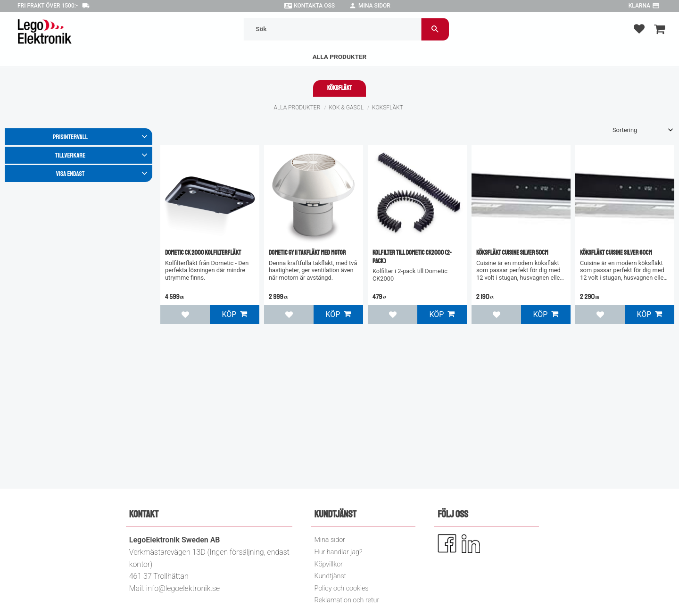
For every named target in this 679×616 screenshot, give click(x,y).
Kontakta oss (314, 6)
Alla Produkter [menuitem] (340, 57)
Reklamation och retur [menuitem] (347, 600)
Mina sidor (374, 6)
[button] (639, 29)
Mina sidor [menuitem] (330, 540)
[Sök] (436, 29)
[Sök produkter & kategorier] (333, 29)
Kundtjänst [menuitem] (331, 576)
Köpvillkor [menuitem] (329, 564)
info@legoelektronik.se (183, 588)
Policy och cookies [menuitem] (342, 588)
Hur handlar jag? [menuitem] (339, 552)
